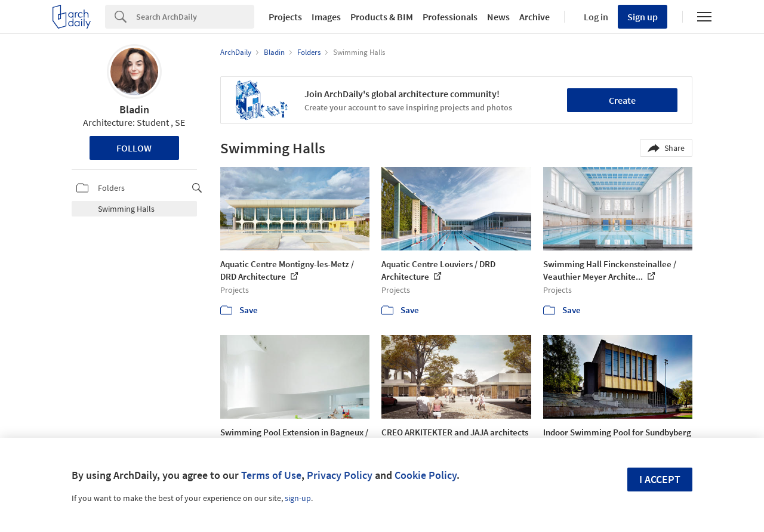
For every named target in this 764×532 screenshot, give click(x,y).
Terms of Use (271, 475)
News (498, 17)
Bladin (134, 109)
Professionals (450, 17)
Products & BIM (382, 17)
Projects (285, 17)
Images (326, 17)
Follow (134, 148)
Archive (535, 17)
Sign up (643, 17)
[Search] (195, 17)
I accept (660, 479)
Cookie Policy (426, 475)
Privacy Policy (340, 475)
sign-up (298, 498)
